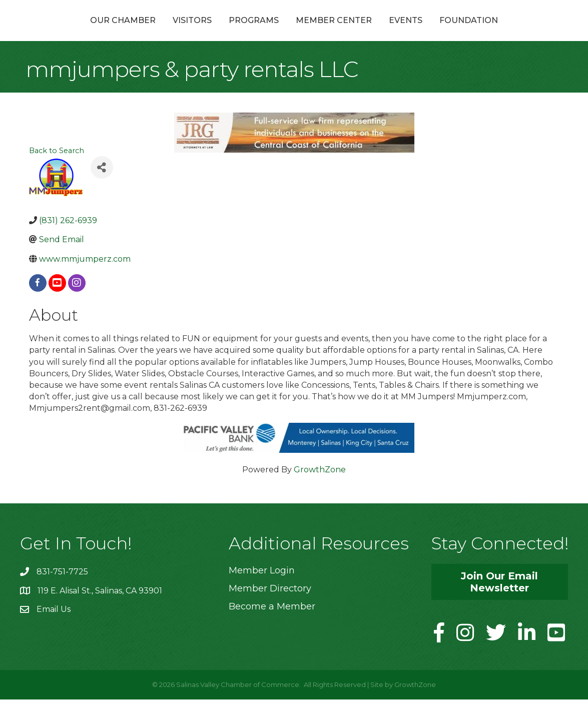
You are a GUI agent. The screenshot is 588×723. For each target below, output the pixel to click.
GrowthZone (320, 493)
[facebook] (38, 306)
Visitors (139, 32)
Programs (200, 32)
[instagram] (77, 306)
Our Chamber (69, 32)
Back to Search (57, 175)
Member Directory (270, 612)
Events (459, 32)
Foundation (522, 32)
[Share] (102, 191)
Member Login (262, 594)
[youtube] (57, 306)
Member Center (387, 32)
